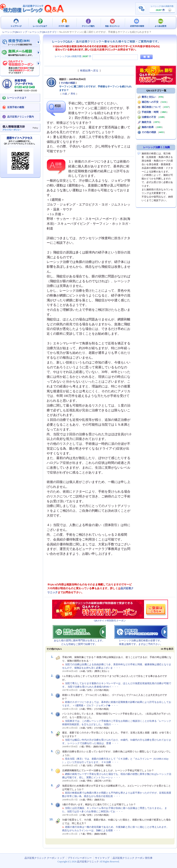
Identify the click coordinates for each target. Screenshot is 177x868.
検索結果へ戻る (89, 71)
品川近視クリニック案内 (21, 117)
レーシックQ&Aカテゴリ (43, 32)
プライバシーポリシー (80, 858)
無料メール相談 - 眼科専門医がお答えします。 (20, 53)
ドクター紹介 (64, 23)
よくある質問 (161, 23)
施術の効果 (148, 127)
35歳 (65, 94)
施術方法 (146, 122)
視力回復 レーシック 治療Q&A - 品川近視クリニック (32, 8)
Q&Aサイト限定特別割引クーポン (20, 66)
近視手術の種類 (137, 23)
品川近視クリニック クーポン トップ (16, 23)
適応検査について (151, 107)
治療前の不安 (149, 117)
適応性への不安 (150, 102)
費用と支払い (149, 97)
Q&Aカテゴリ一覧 (156, 91)
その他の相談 (68, 83)
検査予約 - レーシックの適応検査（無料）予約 (20, 42)
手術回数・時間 (150, 112)
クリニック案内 (88, 23)
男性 (73, 94)
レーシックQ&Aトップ (15, 32)
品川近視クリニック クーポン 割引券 (133, 858)
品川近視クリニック (88, 862)
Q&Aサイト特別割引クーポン (110, 621)
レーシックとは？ (40, 23)
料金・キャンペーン (113, 23)
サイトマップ (102, 858)
